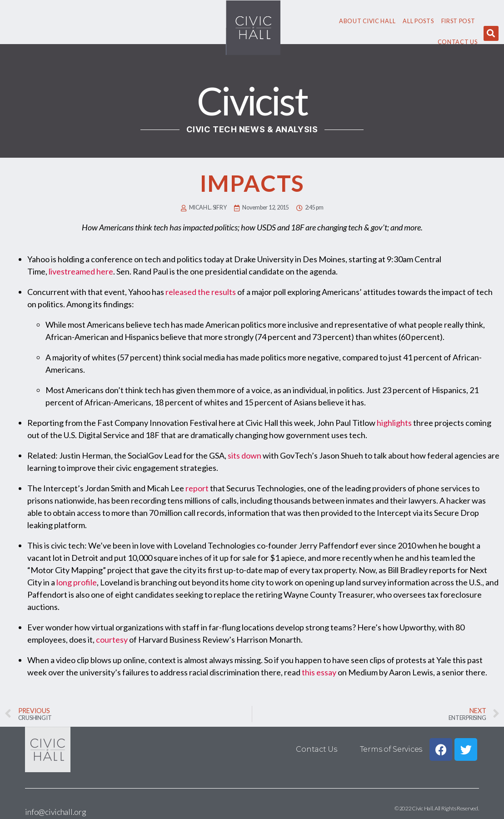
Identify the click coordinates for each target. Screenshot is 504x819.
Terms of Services (391, 749)
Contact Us (458, 42)
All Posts (418, 21)
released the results (201, 292)
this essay (319, 672)
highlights (394, 423)
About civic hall (367, 21)
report (197, 488)
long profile (77, 582)
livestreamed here (81, 271)
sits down (245, 455)
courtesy (112, 639)
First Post (458, 21)
